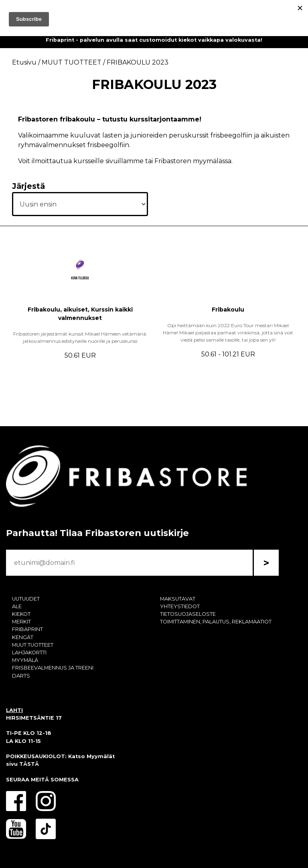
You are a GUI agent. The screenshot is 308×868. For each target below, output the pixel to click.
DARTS (21, 676)
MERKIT (21, 622)
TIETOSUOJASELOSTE (188, 614)
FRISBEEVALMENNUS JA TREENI (53, 668)
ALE (17, 606)
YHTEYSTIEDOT (180, 606)
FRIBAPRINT (27, 629)
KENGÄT (23, 637)
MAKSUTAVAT (178, 599)
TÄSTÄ (29, 764)
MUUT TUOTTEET (33, 645)
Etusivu (24, 62)
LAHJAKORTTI (29, 653)
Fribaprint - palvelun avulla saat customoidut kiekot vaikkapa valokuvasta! (154, 40)
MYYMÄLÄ (25, 660)
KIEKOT (21, 614)
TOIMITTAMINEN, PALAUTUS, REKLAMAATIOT (216, 622)
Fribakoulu (228, 310)
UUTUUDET (26, 599)
